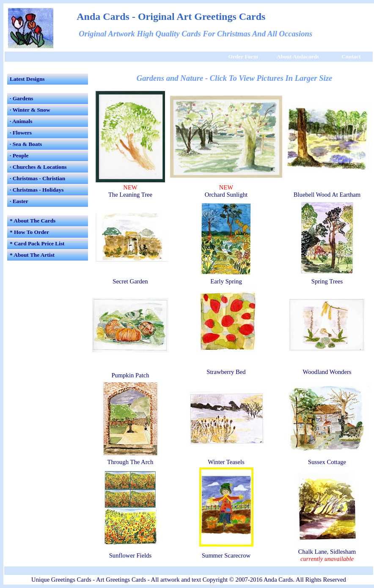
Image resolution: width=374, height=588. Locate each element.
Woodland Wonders (327, 372)
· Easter (19, 201)
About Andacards (298, 56)
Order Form (243, 56)
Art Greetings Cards (121, 580)
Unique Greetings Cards (61, 580)
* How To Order (29, 232)
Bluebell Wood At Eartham (327, 195)
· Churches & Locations (38, 167)
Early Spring (226, 281)
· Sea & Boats (26, 144)
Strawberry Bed (226, 372)
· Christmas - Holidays (37, 190)
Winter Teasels (226, 462)
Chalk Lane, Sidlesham (327, 552)
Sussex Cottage (327, 462)
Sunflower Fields (131, 555)
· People (19, 155)
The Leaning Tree (130, 195)
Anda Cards (278, 580)
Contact (351, 56)
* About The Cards (33, 221)
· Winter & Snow (30, 110)
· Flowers (21, 133)
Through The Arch (131, 462)
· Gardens (22, 98)
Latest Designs (27, 79)
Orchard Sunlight (226, 195)
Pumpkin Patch (130, 375)
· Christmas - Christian (37, 178)
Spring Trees (327, 281)
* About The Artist (32, 255)
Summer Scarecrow (226, 555)
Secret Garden (130, 281)
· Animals (21, 121)
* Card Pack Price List (37, 243)
